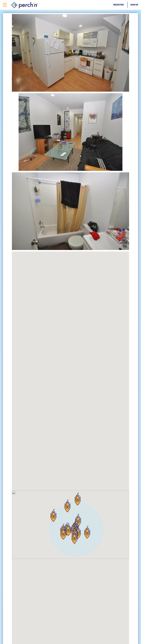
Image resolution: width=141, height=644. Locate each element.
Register (118, 5)
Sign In (134, 5)
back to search (15, 581)
